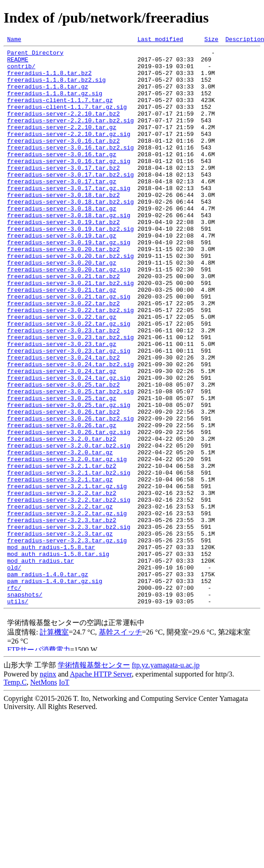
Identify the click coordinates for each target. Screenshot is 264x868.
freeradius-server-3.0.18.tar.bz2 (64, 226)
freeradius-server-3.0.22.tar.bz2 (64, 356)
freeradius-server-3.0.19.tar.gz (62, 275)
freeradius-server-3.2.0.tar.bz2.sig (69, 527)
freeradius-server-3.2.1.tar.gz (60, 567)
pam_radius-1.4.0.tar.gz (48, 681)
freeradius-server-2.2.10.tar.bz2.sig (71, 136)
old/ (14, 673)
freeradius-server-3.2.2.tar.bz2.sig (69, 592)
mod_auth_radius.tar (41, 665)
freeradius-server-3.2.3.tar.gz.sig (67, 640)
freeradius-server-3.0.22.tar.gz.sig (69, 380)
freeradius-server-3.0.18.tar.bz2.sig (71, 234)
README (18, 63)
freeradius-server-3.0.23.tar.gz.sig (69, 413)
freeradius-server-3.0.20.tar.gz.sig (69, 315)
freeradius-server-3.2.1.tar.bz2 (62, 551)
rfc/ (14, 697)
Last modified (160, 40)
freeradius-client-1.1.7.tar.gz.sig (67, 120)
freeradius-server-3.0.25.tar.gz (62, 470)
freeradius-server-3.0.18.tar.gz (62, 242)
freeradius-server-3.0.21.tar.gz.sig (69, 348)
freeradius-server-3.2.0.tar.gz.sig (67, 543)
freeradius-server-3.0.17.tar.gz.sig (69, 218)
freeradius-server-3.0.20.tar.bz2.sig (71, 299)
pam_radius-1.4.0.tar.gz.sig (55, 689)
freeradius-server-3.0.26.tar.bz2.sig (71, 494)
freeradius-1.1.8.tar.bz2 (49, 79)
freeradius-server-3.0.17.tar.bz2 (64, 193)
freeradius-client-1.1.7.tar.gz (60, 112)
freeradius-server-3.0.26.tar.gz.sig (69, 510)
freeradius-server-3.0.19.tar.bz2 (64, 258)
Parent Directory (35, 55)
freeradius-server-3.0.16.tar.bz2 (64, 161)
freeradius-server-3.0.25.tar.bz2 (64, 453)
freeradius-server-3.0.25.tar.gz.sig (69, 478)
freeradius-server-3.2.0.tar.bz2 (62, 518)
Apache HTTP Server (101, 786)
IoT (64, 795)
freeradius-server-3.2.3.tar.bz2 (62, 616)
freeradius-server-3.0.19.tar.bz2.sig (71, 266)
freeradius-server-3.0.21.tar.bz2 (64, 323)
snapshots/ (25, 705)
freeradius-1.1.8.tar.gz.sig (55, 104)
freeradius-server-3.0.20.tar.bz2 (64, 291)
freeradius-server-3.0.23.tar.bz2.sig (71, 397)
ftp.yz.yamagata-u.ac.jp (166, 777)
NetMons (44, 795)
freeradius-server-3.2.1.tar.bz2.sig (69, 559)
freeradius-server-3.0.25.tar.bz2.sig (71, 462)
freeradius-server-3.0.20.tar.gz (62, 307)
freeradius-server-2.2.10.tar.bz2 (64, 128)
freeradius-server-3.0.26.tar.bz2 (64, 486)
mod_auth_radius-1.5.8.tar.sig (58, 657)
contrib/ (21, 71)
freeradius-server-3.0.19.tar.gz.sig (69, 283)
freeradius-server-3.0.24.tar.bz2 (64, 421)
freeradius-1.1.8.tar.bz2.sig (56, 88)
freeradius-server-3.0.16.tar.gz (62, 177)
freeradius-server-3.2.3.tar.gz (60, 632)
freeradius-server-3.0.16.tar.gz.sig (69, 185)
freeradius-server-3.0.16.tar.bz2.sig (71, 169)
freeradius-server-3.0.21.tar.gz (62, 340)
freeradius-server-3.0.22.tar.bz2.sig (71, 364)
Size (211, 40)
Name (14, 40)
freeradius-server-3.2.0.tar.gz (60, 535)
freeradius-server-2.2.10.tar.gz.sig (69, 153)
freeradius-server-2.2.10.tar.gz (62, 145)
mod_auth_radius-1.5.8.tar (51, 649)
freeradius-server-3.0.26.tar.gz (62, 502)
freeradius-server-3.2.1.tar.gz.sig (67, 575)
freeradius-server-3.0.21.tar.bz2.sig (71, 331)
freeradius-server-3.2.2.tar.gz (60, 600)
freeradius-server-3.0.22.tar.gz (62, 372)
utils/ (18, 714)
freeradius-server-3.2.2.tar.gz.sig (67, 608)
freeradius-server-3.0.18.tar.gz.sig (69, 250)
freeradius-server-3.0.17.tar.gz (62, 210)
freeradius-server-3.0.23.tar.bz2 (64, 388)
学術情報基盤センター (94, 777)
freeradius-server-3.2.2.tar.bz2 (62, 583)
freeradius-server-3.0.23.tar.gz (62, 405)
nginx (48, 786)
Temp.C (15, 795)
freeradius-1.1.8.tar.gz (48, 96)
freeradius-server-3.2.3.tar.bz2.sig (69, 624)
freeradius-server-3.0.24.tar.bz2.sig (71, 429)
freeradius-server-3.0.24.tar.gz (62, 437)
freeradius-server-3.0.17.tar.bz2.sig (71, 201)
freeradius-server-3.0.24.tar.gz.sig (69, 445)
